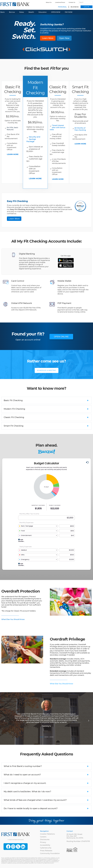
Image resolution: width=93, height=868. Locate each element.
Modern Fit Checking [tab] (46, 409)
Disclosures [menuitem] (45, 840)
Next (89, 720)
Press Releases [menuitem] (46, 851)
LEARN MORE (13, 154)
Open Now (64, 38)
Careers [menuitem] (43, 837)
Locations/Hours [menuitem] (60, 2)
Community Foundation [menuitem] (50, 853)
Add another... (22, 540)
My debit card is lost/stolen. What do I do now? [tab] (46, 792)
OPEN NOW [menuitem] (56, 12)
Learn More (48, 38)
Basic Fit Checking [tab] (46, 401)
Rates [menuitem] (22, 12)
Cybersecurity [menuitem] (46, 848)
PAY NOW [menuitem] (69, 12)
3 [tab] (51, 736)
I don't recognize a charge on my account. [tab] (46, 783)
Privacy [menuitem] (43, 842)
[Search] (85, 2)
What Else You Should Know (13, 619)
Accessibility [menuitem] (45, 845)
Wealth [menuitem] (31, 12)
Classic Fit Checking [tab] (46, 417)
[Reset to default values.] (87, 463)
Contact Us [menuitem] (72, 2)
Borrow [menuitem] (12, 12)
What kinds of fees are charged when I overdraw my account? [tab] (46, 800)
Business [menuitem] (75, 7)
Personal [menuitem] (62, 7)
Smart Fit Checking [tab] (46, 426)
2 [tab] (46, 736)
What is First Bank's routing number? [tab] (46, 766)
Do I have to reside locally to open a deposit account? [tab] (46, 809)
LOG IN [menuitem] (87, 7)
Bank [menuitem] (2, 12)
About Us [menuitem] (49, 2)
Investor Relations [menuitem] (47, 834)
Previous (4, 720)
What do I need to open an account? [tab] (46, 775)
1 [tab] (42, 736)
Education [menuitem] (43, 12)
